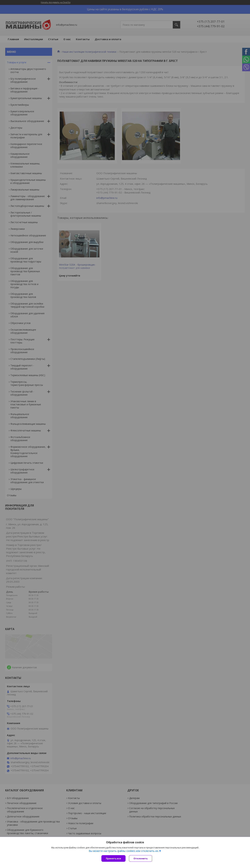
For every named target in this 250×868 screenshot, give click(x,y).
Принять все (113, 858)
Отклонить (141, 858)
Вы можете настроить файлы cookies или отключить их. (124, 851)
